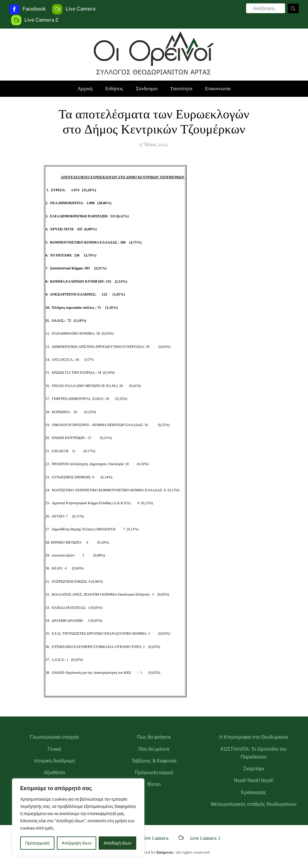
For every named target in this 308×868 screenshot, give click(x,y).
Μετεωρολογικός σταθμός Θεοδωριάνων (254, 804)
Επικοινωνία (218, 89)
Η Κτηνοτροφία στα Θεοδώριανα (254, 737)
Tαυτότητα (181, 89)
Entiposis (165, 852)
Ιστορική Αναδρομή (54, 761)
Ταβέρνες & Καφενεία (154, 761)
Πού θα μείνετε (154, 749)
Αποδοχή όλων (118, 843)
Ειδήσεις (114, 89)
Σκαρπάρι (254, 769)
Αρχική (85, 89)
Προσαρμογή (37, 843)
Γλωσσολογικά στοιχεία (54, 737)
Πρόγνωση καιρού (154, 773)
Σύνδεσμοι (147, 89)
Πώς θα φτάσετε (154, 737)
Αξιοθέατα (54, 773)
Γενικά (55, 749)
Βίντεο (154, 784)
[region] (78, 817)
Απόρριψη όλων (77, 843)
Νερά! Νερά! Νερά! (254, 780)
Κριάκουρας (254, 792)
